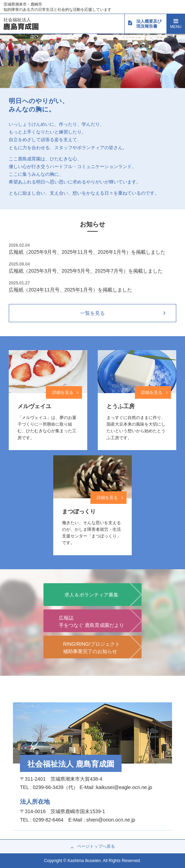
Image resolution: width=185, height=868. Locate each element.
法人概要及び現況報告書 (145, 24)
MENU (176, 23)
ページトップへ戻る (93, 847)
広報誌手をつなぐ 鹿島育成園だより (91, 621)
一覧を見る (92, 313)
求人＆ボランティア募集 (91, 595)
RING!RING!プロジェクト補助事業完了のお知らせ (91, 648)
